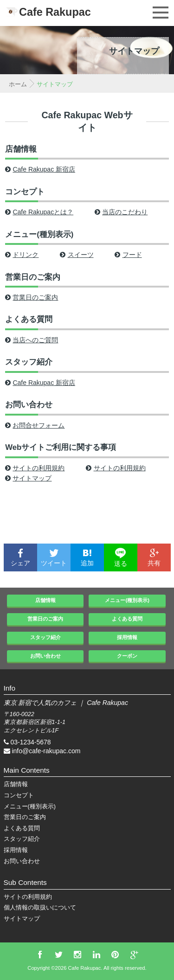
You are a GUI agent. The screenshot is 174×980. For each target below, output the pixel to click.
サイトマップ (28, 478)
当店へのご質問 (32, 340)
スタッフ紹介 (29, 362)
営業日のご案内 (33, 277)
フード (128, 255)
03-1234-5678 (30, 742)
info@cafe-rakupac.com (46, 751)
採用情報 (127, 637)
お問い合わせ (29, 405)
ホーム (18, 84)
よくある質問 (29, 319)
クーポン (127, 656)
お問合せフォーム (35, 425)
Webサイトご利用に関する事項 (61, 447)
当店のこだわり (121, 212)
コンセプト (25, 192)
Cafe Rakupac (55, 12)
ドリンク (22, 255)
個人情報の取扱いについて (40, 908)
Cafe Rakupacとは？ (39, 212)
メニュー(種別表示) (39, 234)
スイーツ (77, 255)
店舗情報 (21, 149)
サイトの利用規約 (35, 468)
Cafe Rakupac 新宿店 (40, 169)
